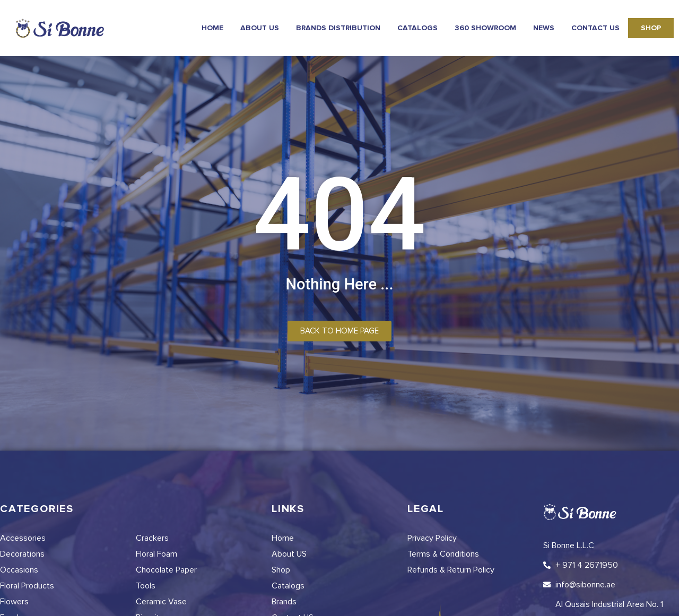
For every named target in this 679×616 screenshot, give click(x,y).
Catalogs (417, 28)
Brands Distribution (338, 28)
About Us (260, 28)
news (544, 28)
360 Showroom (485, 28)
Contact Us (595, 28)
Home (212, 28)
